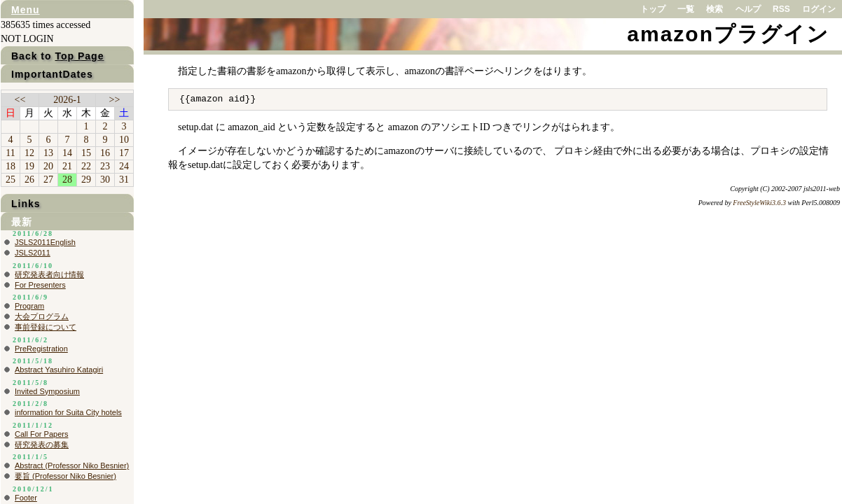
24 (124, 166)
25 (11, 180)
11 (10, 153)
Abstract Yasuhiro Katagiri (59, 370)
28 (67, 180)
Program (29, 306)
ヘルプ (748, 9)
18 (11, 166)
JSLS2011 (33, 253)
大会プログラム (42, 316)
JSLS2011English (45, 242)
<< (20, 100)
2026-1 (67, 100)
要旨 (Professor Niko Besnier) (65, 476)
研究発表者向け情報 (49, 274)
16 (105, 153)
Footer (26, 498)
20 (48, 166)
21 (67, 166)
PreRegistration (41, 349)
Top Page (79, 56)
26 (29, 180)
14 (67, 153)
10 (124, 140)
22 (86, 166)
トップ (653, 9)
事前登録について (46, 327)
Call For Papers (41, 434)
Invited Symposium (47, 391)
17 (124, 153)
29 (86, 180)
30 (105, 180)
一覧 (686, 9)
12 (29, 153)
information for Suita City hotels (68, 412)
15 (86, 153)
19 (29, 166)
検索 (715, 9)
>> (115, 100)
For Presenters (40, 285)
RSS (781, 9)
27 (48, 180)
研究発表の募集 (42, 444)
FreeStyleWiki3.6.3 (759, 203)
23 (105, 166)
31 (124, 180)
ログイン (819, 9)
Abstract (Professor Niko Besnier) (72, 465)
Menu (26, 10)
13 (48, 153)
